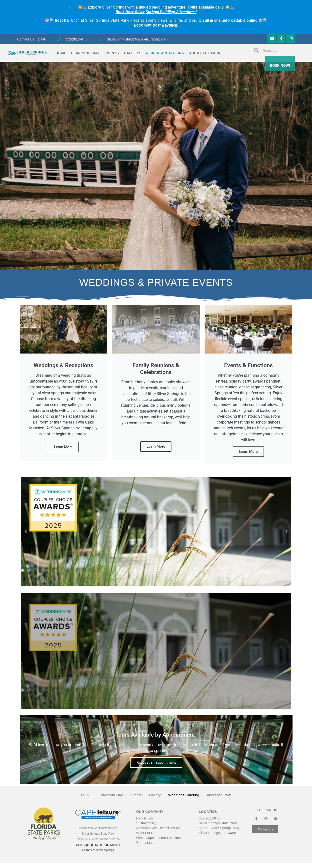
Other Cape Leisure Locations (159, 838)
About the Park (205, 53)
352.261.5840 (209, 818)
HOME (61, 53)
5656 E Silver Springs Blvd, (219, 828)
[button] (26, 532)
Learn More (63, 447)
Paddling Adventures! (178, 12)
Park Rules (144, 818)
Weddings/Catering (165, 53)
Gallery (132, 53)
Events (112, 53)
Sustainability (146, 823)
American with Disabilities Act (158, 828)
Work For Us (146, 833)
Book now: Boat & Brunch (156, 25)
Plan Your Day (85, 53)
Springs (152, 12)
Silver (130, 12)
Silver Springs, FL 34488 (217, 833)
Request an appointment (156, 762)
